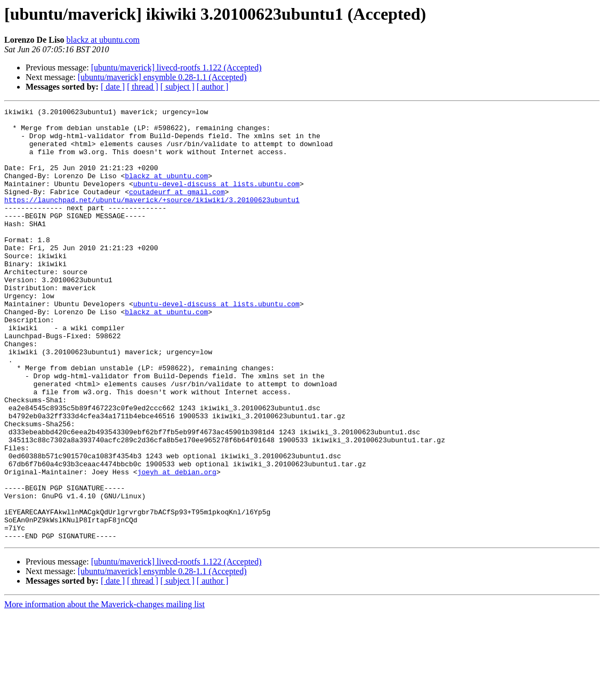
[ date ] (113, 87)
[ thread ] (143, 87)
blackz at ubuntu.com (103, 40)
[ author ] (213, 87)
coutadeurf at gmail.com (177, 209)
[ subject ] (178, 87)
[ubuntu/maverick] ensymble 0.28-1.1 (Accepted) (162, 77)
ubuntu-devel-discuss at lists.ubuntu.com (216, 200)
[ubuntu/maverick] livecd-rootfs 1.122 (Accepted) (176, 67)
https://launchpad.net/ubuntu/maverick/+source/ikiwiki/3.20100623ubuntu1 (152, 219)
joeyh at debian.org (177, 545)
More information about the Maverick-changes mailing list (104, 691)
